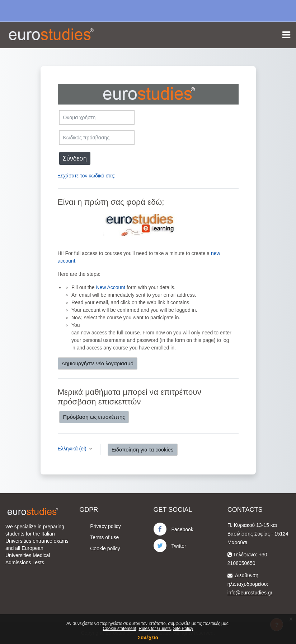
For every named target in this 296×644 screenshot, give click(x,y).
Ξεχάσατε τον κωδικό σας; (87, 176)
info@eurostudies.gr (250, 593)
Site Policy (183, 629)
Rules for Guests (154, 629)
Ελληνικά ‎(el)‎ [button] (73, 449)
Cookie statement (119, 629)
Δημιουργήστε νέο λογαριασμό (98, 363)
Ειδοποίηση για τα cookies (143, 450)
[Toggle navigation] (286, 35)
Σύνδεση (75, 158)
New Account (111, 287)
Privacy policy (105, 526)
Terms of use (104, 537)
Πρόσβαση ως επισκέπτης (94, 417)
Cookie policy (105, 548)
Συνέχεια (148, 638)
